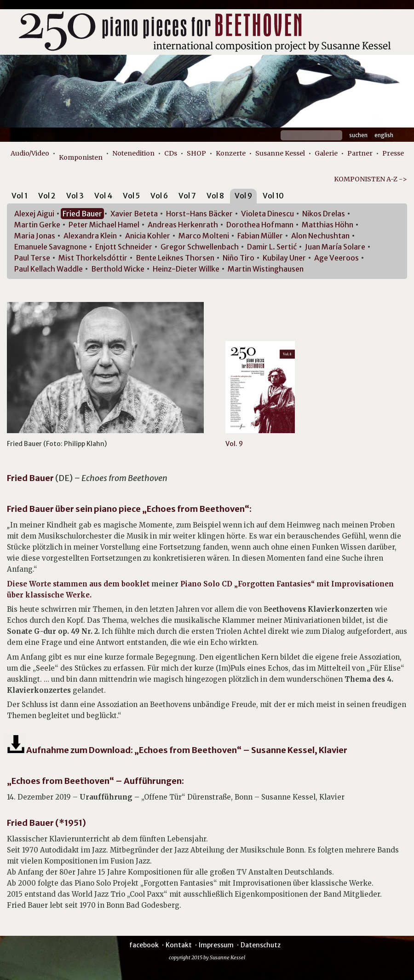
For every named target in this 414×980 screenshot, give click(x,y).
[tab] (20, 197)
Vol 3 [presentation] (75, 196)
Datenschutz (261, 945)
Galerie (326, 153)
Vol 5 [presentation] (131, 196)
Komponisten (81, 157)
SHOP (196, 153)
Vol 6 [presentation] (159, 196)
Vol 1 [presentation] (20, 196)
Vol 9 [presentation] (243, 196)
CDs (171, 153)
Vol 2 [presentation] (47, 196)
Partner (360, 153)
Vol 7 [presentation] (187, 196)
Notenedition (133, 153)
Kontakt (179, 945)
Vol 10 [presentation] (273, 196)
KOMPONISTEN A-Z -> (371, 179)
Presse (393, 153)
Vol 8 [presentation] (215, 196)
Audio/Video (30, 153)
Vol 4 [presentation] (103, 196)
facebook (144, 945)
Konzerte (231, 153)
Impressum (216, 945)
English (384, 135)
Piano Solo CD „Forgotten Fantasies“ (247, 584)
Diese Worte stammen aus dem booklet (79, 584)
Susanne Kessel (280, 153)
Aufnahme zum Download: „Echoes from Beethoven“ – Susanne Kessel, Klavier (177, 750)
